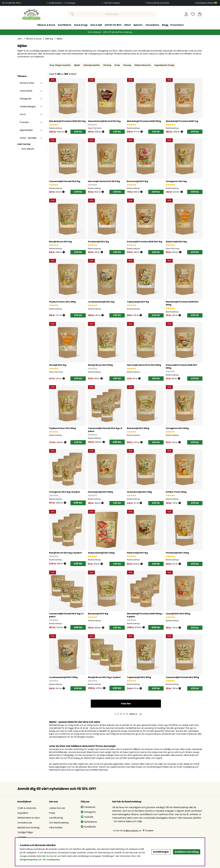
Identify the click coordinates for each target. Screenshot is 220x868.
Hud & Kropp (81, 25)
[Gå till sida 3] (121, 714)
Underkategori (28, 107)
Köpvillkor (23, 813)
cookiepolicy (53, 860)
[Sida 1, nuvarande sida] (115, 714)
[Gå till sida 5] (127, 714)
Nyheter (138, 25)
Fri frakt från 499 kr (13, 3)
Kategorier (26, 99)
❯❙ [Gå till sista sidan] (141, 714)
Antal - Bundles (28, 138)
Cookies (22, 837)
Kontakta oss (25, 823)
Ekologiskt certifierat (207, 3)
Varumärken (152, 25)
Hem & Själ (96, 25)
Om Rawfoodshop (59, 823)
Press (52, 813)
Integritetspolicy (29, 860)
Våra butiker (56, 828)
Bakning (49, 39)
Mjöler (60, 39)
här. (44, 856)
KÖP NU (117, 442)
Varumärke (26, 91)
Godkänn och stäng (187, 852)
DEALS (128, 25)
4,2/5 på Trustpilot (112, 3)
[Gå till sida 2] (118, 714)
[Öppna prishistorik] (66, 132)
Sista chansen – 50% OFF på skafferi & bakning (110, 32)
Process (24, 122)
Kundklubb (88, 827)
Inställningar (161, 852)
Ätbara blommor (143, 65)
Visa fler (126, 704)
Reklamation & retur (29, 818)
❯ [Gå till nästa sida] (133, 714)
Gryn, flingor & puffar (60, 65)
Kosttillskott (65, 25)
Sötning (107, 65)
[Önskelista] (193, 14)
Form (23, 114)
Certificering (56, 818)
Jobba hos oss (57, 808)
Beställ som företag (28, 828)
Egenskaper (26, 130)
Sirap (117, 65)
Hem (20, 39)
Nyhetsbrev (89, 822)
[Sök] (112, 14)
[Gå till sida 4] (124, 714)
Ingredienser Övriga (164, 65)
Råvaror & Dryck (46, 25)
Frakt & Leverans (27, 808)
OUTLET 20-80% (113, 25)
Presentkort (177, 25)
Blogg (165, 25)
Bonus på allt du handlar (158, 3)
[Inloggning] (186, 14)
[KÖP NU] (78, 132)
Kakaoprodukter (92, 65)
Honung (127, 65)
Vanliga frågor (25, 832)
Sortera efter (27, 83)
